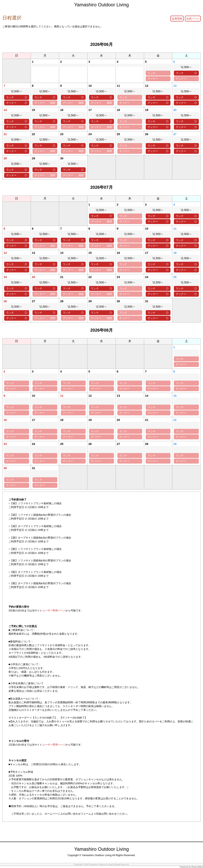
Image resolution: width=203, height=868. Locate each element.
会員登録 (177, 19)
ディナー (158, 79)
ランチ (158, 73)
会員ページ (193, 19)
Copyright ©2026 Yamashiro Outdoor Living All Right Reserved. (101, 865)
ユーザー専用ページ (54, 611)
